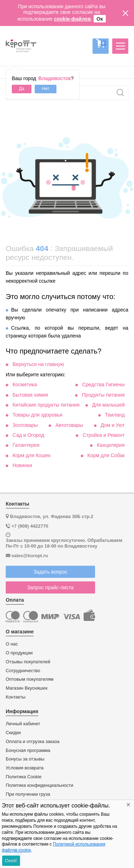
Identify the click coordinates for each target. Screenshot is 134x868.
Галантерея (26, 445)
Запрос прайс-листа (50, 587)
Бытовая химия (30, 395)
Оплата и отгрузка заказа (33, 742)
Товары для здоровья (38, 415)
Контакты (16, 697)
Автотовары (69, 425)
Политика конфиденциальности (39, 785)
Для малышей (108, 405)
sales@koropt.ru (30, 556)
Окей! (11, 861)
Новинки (22, 465)
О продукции (19, 653)
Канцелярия (111, 445)
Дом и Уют (113, 425)
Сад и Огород (28, 435)
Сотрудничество (23, 671)
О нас (12, 644)
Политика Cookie (24, 777)
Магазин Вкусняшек (27, 688)
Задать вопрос (51, 572)
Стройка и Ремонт (104, 435)
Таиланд (115, 415)
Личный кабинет (23, 724)
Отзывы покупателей (28, 662)
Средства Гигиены (103, 385)
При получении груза (28, 794)
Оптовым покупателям (30, 679)
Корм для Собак (106, 455)
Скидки (13, 733)
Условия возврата (25, 768)
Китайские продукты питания (46, 405)
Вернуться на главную (38, 364)
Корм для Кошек (31, 455)
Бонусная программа (28, 751)
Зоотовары (25, 425)
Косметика (25, 385)
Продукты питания (103, 395)
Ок (100, 19)
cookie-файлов (73, 19)
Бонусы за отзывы (25, 759)
